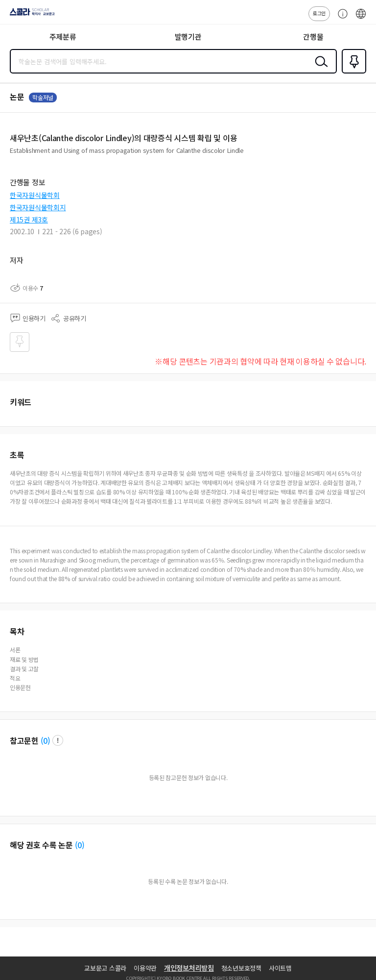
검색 (319, 69)
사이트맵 (280, 968)
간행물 (313, 37)
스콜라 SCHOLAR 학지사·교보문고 (30, 15)
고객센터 (340, 19)
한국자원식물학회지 (38, 207)
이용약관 (145, 968)
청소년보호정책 (241, 968)
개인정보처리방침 (189, 968)
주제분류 (63, 37)
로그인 (319, 13)
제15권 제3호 (29, 220)
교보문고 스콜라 (105, 968)
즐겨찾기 (352, 73)
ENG (361, 19)
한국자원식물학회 (35, 195)
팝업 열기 (58, 740)
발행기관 (188, 37)
